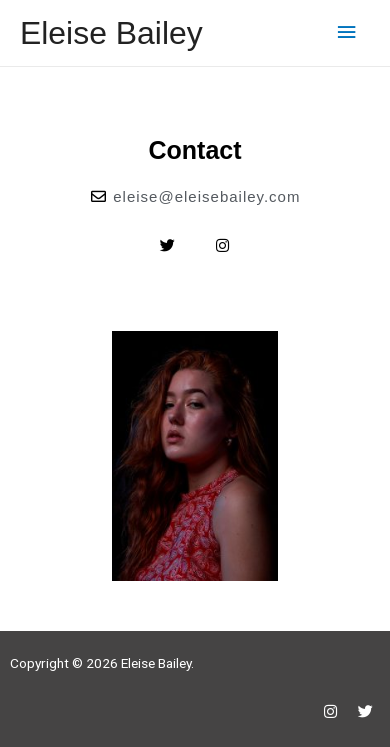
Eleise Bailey (111, 33)
